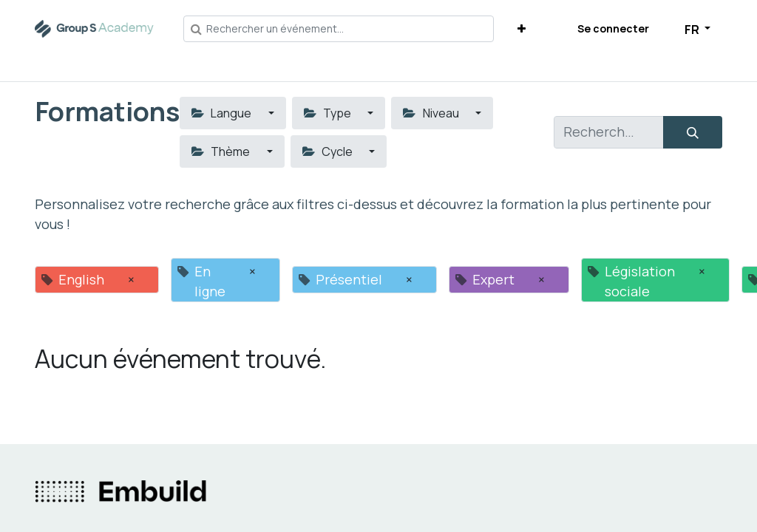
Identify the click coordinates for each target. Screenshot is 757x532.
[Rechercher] (693, 132)
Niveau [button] (432, 113)
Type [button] (329, 113)
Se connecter (613, 28)
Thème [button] (222, 151)
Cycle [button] (329, 151)
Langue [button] (223, 113)
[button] (522, 28)
